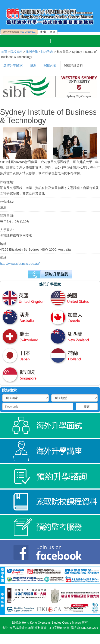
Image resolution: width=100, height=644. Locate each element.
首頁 (4, 52)
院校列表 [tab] (50, 65)
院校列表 (47, 52)
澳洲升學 (32, 52)
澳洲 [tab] (33, 65)
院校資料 (16, 52)
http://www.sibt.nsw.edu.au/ (20, 264)
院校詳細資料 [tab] (73, 65)
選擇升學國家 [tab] (13, 65)
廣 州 (53, 32)
